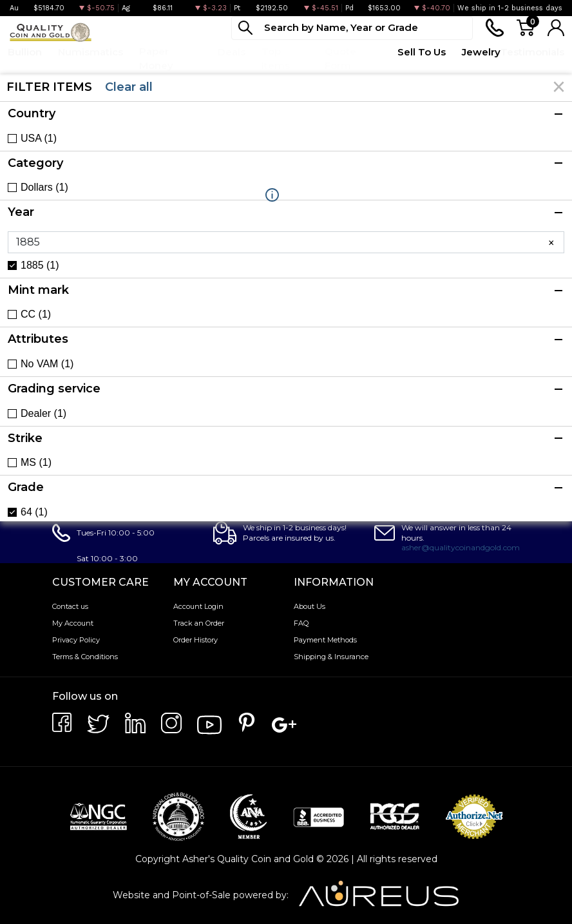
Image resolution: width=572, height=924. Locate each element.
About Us (310, 606)
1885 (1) (40, 265)
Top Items (276, 59)
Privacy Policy (76, 640)
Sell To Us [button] (422, 52)
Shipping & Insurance (331, 657)
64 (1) (34, 512)
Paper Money (156, 59)
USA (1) (39, 139)
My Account (73, 623)
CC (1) (36, 314)
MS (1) (36, 463)
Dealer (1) (43, 414)
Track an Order (199, 623)
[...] (352, 28)
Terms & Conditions (85, 657)
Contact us (70, 606)
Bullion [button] (25, 52)
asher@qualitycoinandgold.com (461, 547)
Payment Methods (325, 640)
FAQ (301, 623)
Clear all (129, 87)
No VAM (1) (47, 364)
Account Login (198, 606)
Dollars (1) (44, 188)
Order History (195, 640)
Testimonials (532, 52)
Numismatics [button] (91, 52)
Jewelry (481, 52)
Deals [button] (232, 52)
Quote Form (340, 59)
